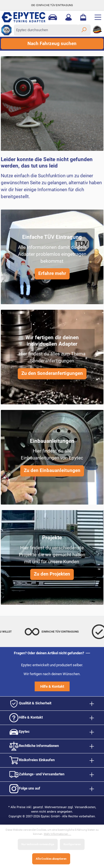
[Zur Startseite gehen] (22, 17)
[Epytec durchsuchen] (46, 30)
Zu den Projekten (52, 574)
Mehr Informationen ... (58, 834)
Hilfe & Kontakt (52, 686)
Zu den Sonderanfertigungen (52, 373)
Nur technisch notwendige (38, 844)
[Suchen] (84, 30)
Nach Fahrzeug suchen (52, 44)
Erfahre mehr (52, 273)
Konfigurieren (72, 844)
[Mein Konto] (69, 17)
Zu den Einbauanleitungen (52, 470)
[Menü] (98, 17)
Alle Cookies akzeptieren (51, 859)
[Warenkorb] (83, 17)
